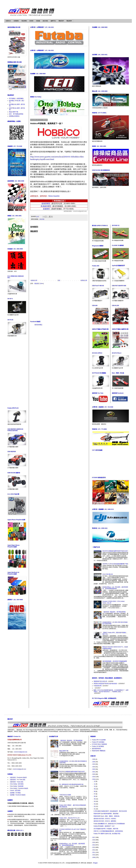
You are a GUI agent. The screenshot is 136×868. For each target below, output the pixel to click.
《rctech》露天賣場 (15, 790)
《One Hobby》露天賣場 (16, 784)
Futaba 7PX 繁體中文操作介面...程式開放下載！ (107, 834)
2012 (94, 850)
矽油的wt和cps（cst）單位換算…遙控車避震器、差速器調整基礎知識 (115, 588)
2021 (94, 772)
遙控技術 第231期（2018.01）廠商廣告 (105, 821)
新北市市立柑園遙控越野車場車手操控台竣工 (115, 551)
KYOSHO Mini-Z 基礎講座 (99, 744)
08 (95, 791)
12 (95, 781)
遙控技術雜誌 (38, 325)
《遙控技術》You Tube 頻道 (17, 780)
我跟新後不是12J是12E (100, 681)
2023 (94, 767)
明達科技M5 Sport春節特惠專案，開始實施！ (106, 814)
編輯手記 (53, 21)
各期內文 (8, 21)
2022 (94, 769)
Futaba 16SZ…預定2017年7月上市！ (70, 818)
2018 (94, 779)
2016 (94, 840)
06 (95, 796)
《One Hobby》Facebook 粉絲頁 (19, 788)
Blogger (95, 863)
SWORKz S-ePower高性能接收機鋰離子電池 (115, 564)
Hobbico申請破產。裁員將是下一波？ (104, 826)
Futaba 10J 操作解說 (98, 746)
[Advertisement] (59, 303)
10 (95, 786)
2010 (94, 855)
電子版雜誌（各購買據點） (17, 98)
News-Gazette (54, 196)
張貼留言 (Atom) (39, 284)
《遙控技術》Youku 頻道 (16, 782)
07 (95, 794)
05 (95, 799)
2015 (94, 842)
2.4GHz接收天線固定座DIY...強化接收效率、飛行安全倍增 (110, 811)
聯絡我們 (61, 21)
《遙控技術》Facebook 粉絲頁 (18, 777)
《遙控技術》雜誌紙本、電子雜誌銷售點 (114, 612)
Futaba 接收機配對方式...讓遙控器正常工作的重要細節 (109, 824)
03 (95, 804)
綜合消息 (45, 21)
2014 (94, 845)
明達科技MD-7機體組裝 (99, 751)
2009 (94, 857)
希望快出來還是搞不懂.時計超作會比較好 (105, 684)
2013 (94, 847)
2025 (94, 762)
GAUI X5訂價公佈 (108, 574)
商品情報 (24, 21)
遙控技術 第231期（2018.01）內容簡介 (105, 819)
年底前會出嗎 (98, 686)
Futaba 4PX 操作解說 (98, 742)
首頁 (59, 280)
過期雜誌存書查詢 (14, 116)
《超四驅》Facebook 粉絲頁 (17, 795)
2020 (94, 774)
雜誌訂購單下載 (14, 112)
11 (95, 784)
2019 (94, 777)
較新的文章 (34, 280)
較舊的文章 (84, 280)
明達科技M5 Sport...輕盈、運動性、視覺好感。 (107, 816)
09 (95, 789)
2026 (94, 759)
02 (95, 806)
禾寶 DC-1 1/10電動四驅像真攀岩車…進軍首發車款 (108, 831)
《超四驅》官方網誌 (15, 793)
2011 (94, 852)
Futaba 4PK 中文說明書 (99, 740)
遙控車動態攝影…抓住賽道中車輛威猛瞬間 (115, 661)
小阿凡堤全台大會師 (65, 795)
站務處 (38, 21)
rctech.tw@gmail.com (21, 752)
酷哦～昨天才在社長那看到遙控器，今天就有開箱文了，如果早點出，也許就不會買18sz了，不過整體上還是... (111, 691)
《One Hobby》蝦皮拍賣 (16, 786)
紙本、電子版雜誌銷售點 (16, 114)
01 (95, 809)
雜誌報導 (69, 21)
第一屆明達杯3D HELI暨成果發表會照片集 (71, 784)
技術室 (31, 21)
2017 (94, 837)
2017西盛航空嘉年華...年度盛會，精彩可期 (106, 829)
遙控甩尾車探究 (96, 749)
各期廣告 (16, 21)
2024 (94, 764)
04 (95, 801)
